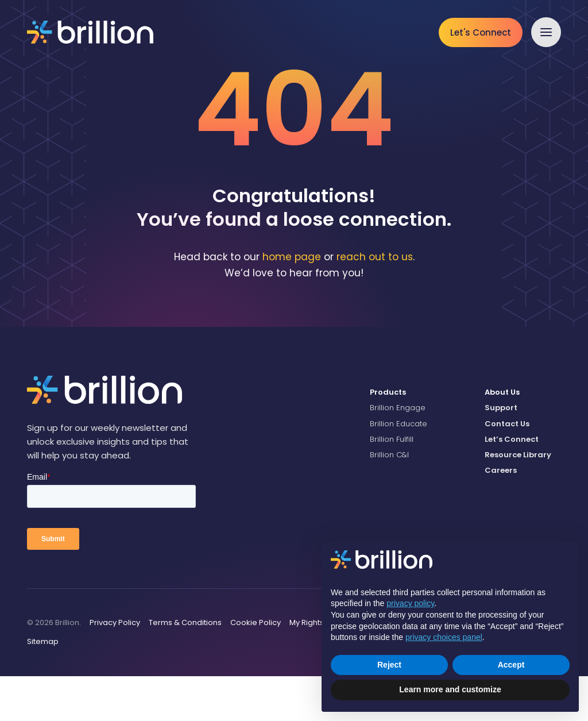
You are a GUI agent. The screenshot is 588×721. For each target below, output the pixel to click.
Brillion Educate (399, 469)
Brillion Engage (398, 453)
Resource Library (518, 500)
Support (501, 453)
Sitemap (43, 687)
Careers (501, 516)
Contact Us (507, 469)
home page (292, 302)
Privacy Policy (115, 668)
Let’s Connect (512, 484)
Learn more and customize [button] (450, 689)
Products (388, 437)
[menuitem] (419, 438)
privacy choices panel (444, 637)
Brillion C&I (389, 500)
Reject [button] (389, 665)
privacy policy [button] (410, 603)
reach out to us (375, 302)
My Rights (307, 668)
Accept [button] (511, 665)
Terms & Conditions (185, 668)
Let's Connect (481, 32)
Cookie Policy (256, 668)
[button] (546, 32)
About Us (502, 437)
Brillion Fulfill (392, 484)
